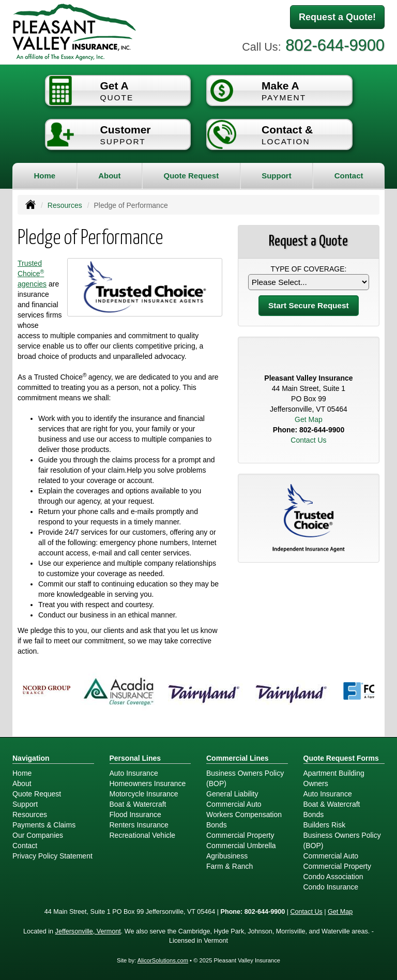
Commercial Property (240, 835)
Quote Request (37, 794)
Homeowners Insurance (148, 783)
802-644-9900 (335, 45)
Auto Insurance (134, 773)
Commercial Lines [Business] (238, 758)
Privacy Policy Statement (52, 856)
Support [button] (277, 176)
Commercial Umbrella (241, 846)
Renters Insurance (139, 825)
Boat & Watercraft (138, 804)
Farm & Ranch (230, 866)
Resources (65, 205)
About (109, 176)
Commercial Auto (234, 804)
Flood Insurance (135, 815)
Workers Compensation (244, 815)
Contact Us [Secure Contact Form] (308, 440)
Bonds (217, 825)
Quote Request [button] (191, 176)
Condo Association (333, 877)
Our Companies (38, 835)
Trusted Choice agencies (32, 274)
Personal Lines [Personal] (135, 758)
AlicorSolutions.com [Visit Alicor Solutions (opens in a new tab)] (163, 960)
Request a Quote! (337, 17)
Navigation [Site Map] (31, 758)
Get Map (309, 419)
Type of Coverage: (308, 269)
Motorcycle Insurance (144, 794)
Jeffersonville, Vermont (88, 931)
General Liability (232, 794)
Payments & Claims (44, 825)
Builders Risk (325, 825)
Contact (349, 176)
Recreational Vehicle (143, 835)
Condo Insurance (331, 887)
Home (44, 176)
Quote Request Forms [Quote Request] (341, 758)
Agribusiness (227, 856)
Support (25, 804)
